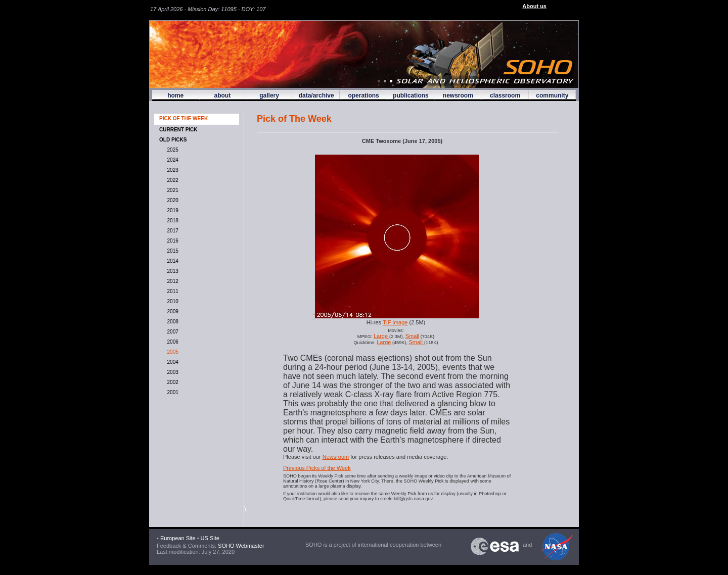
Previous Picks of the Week (317, 468)
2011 (171, 291)
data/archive (316, 95)
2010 (171, 301)
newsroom (458, 95)
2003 (171, 372)
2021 (171, 190)
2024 (171, 160)
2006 (171, 342)
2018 (171, 221)
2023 (171, 170)
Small (413, 336)
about (222, 95)
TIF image (395, 322)
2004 (171, 362)
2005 (171, 352)
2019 (171, 210)
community (552, 95)
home (175, 95)
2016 (171, 241)
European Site (178, 538)
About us (534, 6)
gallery (269, 95)
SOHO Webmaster (240, 546)
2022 (171, 180)
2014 (171, 261)
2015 (171, 251)
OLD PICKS (173, 140)
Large (381, 336)
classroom (505, 95)
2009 (171, 312)
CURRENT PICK (178, 130)
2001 (171, 392)
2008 (171, 322)
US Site (210, 538)
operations (363, 95)
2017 (171, 231)
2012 (171, 281)
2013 (171, 271)
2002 (171, 382)
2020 (171, 200)
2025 (171, 150)
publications (411, 95)
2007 (171, 332)
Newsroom (336, 457)
